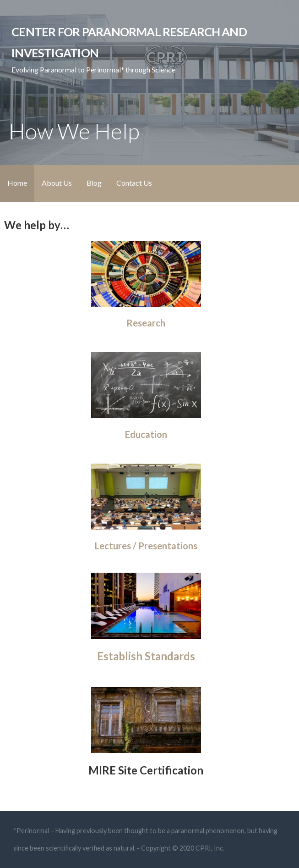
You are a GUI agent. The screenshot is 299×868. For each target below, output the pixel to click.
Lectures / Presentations (146, 546)
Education (146, 434)
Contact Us (134, 183)
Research (146, 323)
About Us (57, 183)
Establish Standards (146, 656)
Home (17, 183)
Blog (94, 183)
